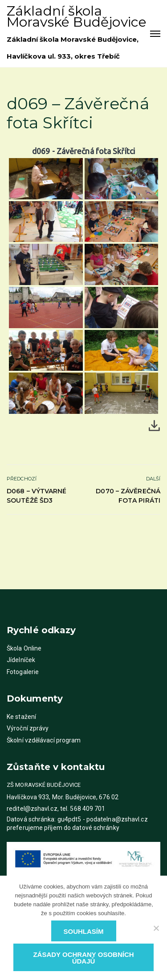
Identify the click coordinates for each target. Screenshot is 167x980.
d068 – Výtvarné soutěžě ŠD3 (37, 496)
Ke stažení (21, 717)
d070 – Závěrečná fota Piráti (128, 496)
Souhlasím (84, 931)
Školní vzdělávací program (44, 740)
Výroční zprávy (28, 728)
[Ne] (156, 928)
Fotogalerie (23, 672)
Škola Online (24, 648)
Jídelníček (21, 660)
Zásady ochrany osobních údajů (83, 958)
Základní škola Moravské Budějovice (77, 16)
